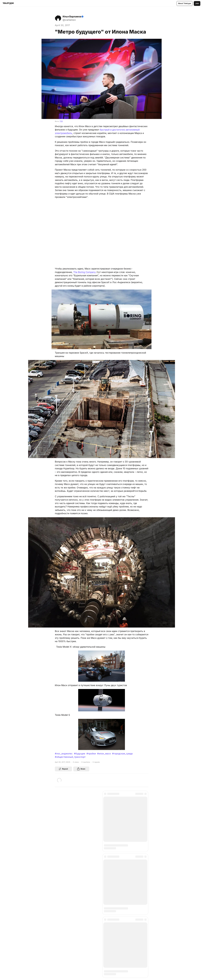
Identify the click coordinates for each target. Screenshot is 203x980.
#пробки (91, 754)
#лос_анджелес (64, 754)
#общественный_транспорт (70, 757)
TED (61, 121)
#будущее (80, 754)
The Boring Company (85, 272)
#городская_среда (122, 754)
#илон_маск (104, 754)
